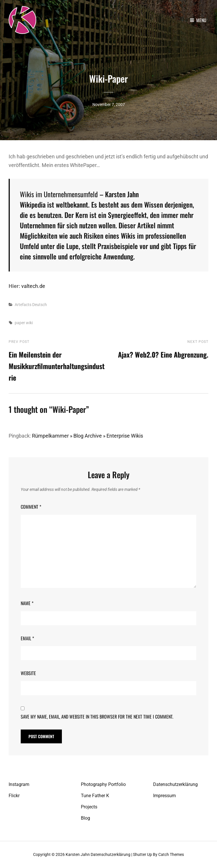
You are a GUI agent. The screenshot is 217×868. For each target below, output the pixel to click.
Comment (31, 507)
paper (20, 322)
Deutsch (40, 304)
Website (28, 673)
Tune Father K (95, 796)
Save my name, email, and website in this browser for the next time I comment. (97, 717)
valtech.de (33, 286)
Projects (89, 807)
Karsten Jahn (78, 854)
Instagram (19, 784)
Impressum (164, 796)
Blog (85, 818)
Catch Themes (171, 854)
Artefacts (23, 304)
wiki (29, 322)
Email (27, 638)
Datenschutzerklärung (175, 784)
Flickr (14, 796)
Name (27, 603)
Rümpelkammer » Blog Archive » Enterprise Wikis (87, 436)
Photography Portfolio (103, 784)
